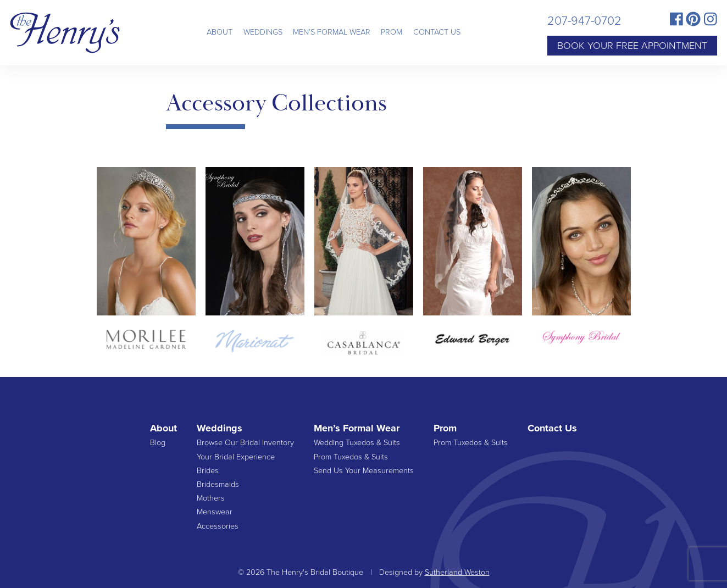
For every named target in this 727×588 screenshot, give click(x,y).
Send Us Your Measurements (364, 471)
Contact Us (437, 32)
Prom (392, 32)
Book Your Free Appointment (632, 46)
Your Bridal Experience (236, 457)
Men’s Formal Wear (332, 32)
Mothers (211, 498)
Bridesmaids (218, 484)
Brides (208, 471)
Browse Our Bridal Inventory (245, 443)
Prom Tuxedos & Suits (351, 457)
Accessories (218, 526)
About (220, 32)
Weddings (263, 32)
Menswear (215, 512)
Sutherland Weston (457, 572)
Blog (158, 443)
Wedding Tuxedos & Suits (357, 443)
